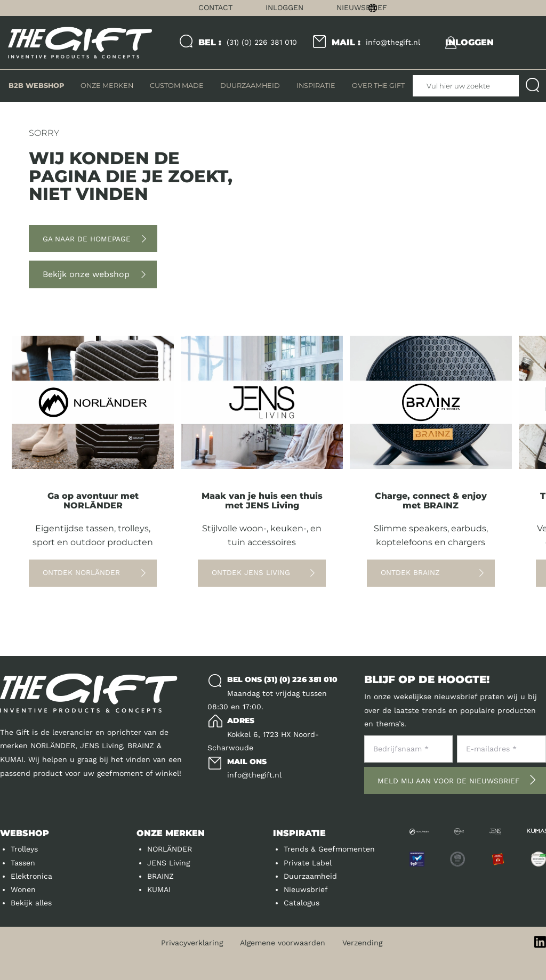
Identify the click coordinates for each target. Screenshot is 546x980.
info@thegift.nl (376, 43)
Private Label (308, 863)
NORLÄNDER (170, 849)
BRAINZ (160, 876)
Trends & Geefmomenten (329, 849)
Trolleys (24, 849)
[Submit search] (532, 86)
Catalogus (302, 903)
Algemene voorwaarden (283, 943)
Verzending (362, 943)
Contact (215, 7)
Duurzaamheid (310, 876)
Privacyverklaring (192, 943)
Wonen (23, 889)
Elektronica (31, 876)
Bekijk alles (31, 903)
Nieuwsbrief (362, 7)
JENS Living (168, 863)
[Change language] (455, 8)
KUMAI (159, 889)
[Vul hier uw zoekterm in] (466, 86)
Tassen (23, 863)
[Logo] (80, 43)
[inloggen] (469, 43)
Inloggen (284, 7)
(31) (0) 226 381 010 (248, 43)
